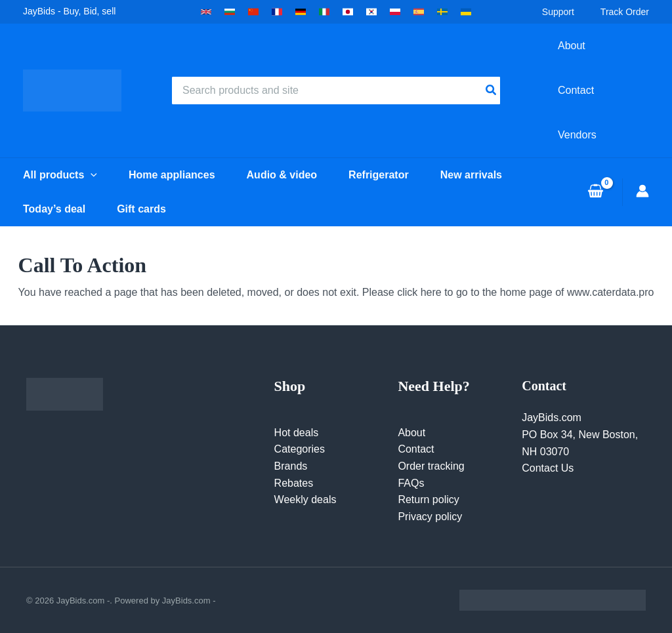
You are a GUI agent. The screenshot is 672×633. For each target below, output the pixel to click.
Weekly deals (305, 500)
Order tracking (431, 466)
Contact (416, 449)
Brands (291, 466)
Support (558, 12)
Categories (300, 449)
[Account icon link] (642, 191)
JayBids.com (552, 418)
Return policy (428, 500)
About (411, 433)
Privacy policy (430, 517)
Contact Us (548, 468)
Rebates (294, 483)
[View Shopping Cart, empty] (595, 192)
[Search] (492, 91)
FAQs (411, 483)
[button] (206, 12)
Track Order (625, 12)
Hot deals (297, 433)
